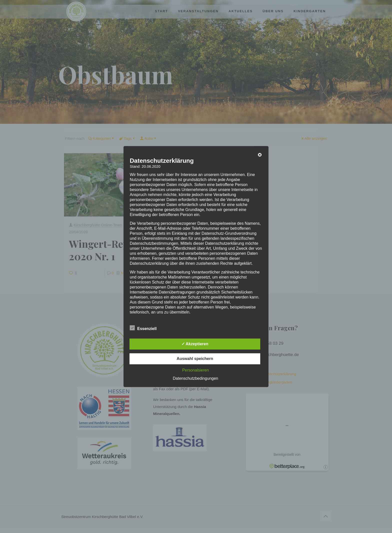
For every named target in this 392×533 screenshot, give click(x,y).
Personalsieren (196, 370)
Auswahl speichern (195, 359)
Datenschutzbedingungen (195, 378)
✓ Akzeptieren (195, 344)
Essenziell (143, 328)
